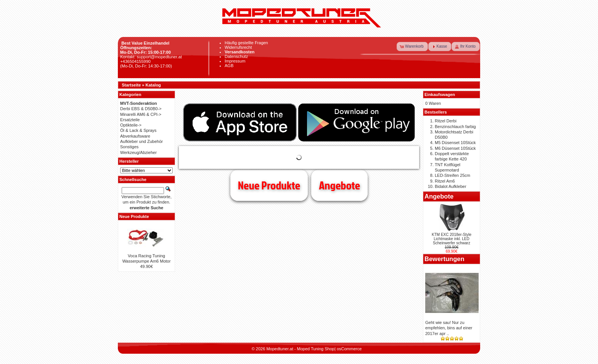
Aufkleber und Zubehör (141, 141)
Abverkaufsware (135, 136)
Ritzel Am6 (445, 181)
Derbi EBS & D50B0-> (141, 109)
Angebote (339, 185)
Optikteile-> (131, 125)
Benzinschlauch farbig (455, 127)
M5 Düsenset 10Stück (455, 143)
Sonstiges (129, 147)
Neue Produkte (269, 185)
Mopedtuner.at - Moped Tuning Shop (300, 349)
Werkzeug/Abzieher (138, 152)
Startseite (131, 85)
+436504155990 (135, 61)
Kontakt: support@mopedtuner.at (151, 57)
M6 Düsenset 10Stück (455, 148)
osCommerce (349, 349)
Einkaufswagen (440, 95)
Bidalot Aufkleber (451, 186)
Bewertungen (444, 259)
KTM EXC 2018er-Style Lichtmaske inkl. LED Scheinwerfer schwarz (452, 239)
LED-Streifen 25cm (453, 175)
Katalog (153, 85)
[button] (412, 47)
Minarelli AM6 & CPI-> (141, 114)
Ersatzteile (130, 120)
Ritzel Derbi (446, 121)
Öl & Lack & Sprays (138, 130)
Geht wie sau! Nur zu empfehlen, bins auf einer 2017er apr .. (449, 328)
